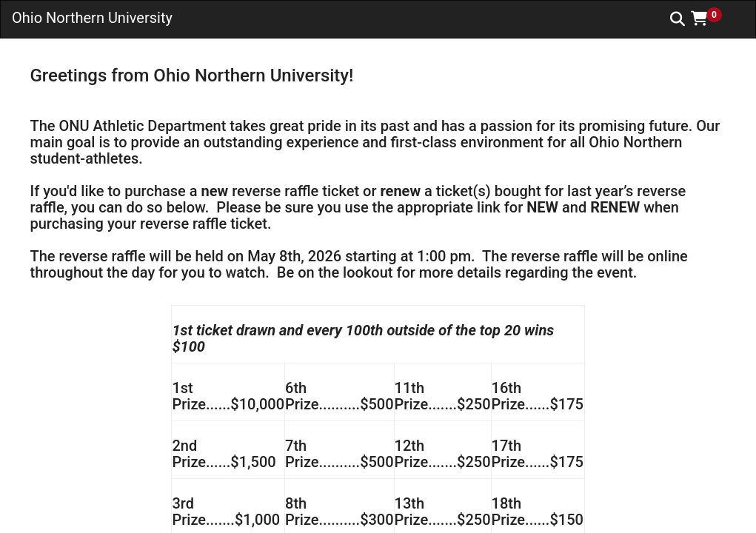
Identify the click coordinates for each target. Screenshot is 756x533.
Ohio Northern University (92, 18)
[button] (712, 19)
